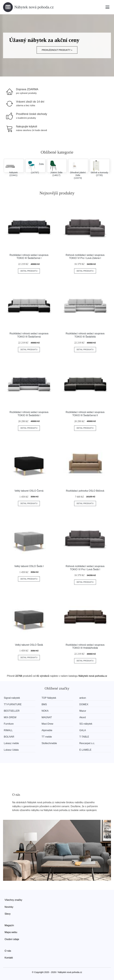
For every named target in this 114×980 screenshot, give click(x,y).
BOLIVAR (9, 737)
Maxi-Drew (47, 724)
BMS (44, 704)
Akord (83, 717)
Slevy (8, 914)
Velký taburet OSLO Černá (29, 491)
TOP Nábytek (49, 698)
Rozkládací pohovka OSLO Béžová (85, 491)
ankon (83, 698)
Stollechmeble (49, 743)
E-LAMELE (85, 750)
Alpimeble (47, 730)
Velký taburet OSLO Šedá (29, 645)
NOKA (45, 711)
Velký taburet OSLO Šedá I (29, 566)
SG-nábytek (86, 724)
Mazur (83, 711)
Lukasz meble (11, 743)
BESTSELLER (12, 711)
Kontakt (9, 958)
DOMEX (84, 704)
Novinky (9, 907)
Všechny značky (13, 900)
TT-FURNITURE (13, 704)
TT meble (47, 737)
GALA (83, 730)
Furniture (9, 724)
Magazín (9, 925)
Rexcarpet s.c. (87, 743)
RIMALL (8, 730)
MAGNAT (47, 717)
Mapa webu (11, 932)
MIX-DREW (10, 717)
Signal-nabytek (12, 698)
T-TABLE (84, 737)
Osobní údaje (12, 939)
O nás (8, 951)
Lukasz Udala (11, 750)
